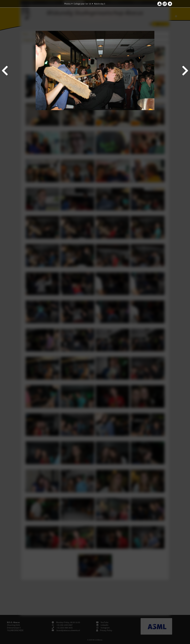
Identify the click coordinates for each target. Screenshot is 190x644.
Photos (67, 4)
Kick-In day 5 (100, 4)
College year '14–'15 (82, 4)
